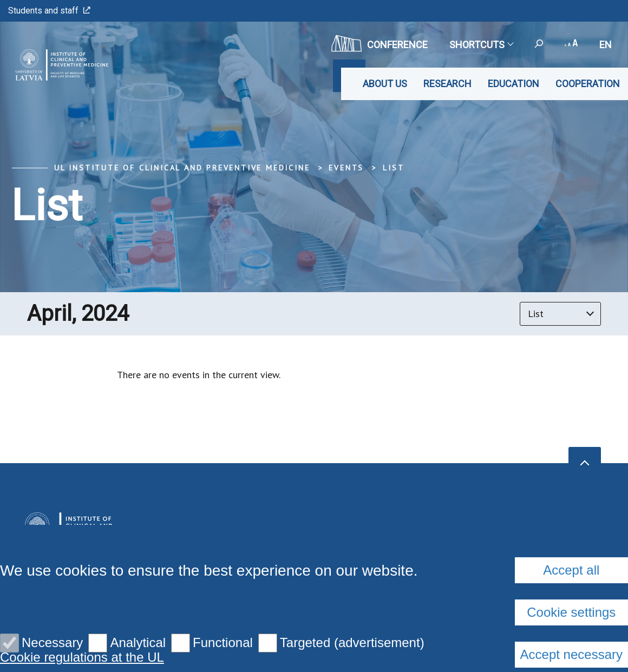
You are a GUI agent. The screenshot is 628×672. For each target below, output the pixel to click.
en (606, 45)
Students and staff (49, 11)
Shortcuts (481, 45)
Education (513, 84)
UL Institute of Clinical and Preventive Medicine (182, 168)
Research (447, 84)
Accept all (571, 654)
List (393, 168)
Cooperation (588, 84)
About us (385, 84)
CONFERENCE (380, 43)
